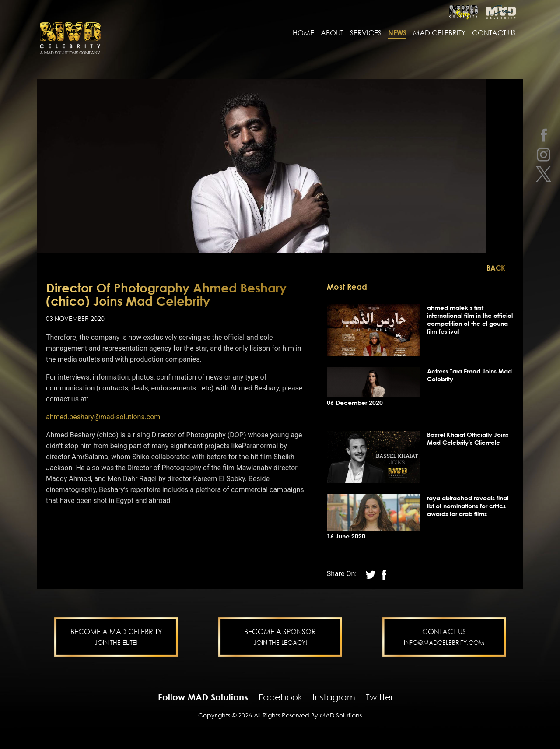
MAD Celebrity (439, 34)
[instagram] (544, 154)
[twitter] (544, 174)
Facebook (280, 698)
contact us (494, 34)
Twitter (380, 698)
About (332, 34)
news (397, 34)
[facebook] (544, 135)
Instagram (334, 698)
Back (496, 269)
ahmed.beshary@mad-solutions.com (103, 418)
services (366, 34)
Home (303, 34)
